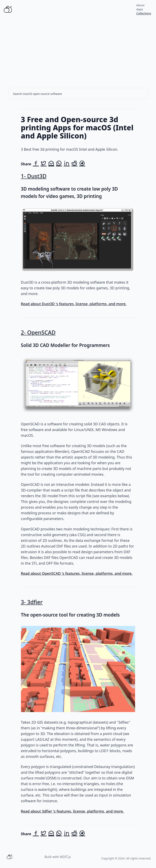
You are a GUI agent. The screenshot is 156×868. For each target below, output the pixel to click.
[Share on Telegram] (82, 164)
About (140, 5)
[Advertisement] (78, 49)
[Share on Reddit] (74, 164)
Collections (144, 13)
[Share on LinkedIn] (67, 164)
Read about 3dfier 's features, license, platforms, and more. (72, 811)
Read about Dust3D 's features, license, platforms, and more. (74, 304)
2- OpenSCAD (38, 332)
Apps (140, 9)
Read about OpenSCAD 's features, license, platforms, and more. (77, 573)
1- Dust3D (34, 176)
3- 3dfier (32, 602)
